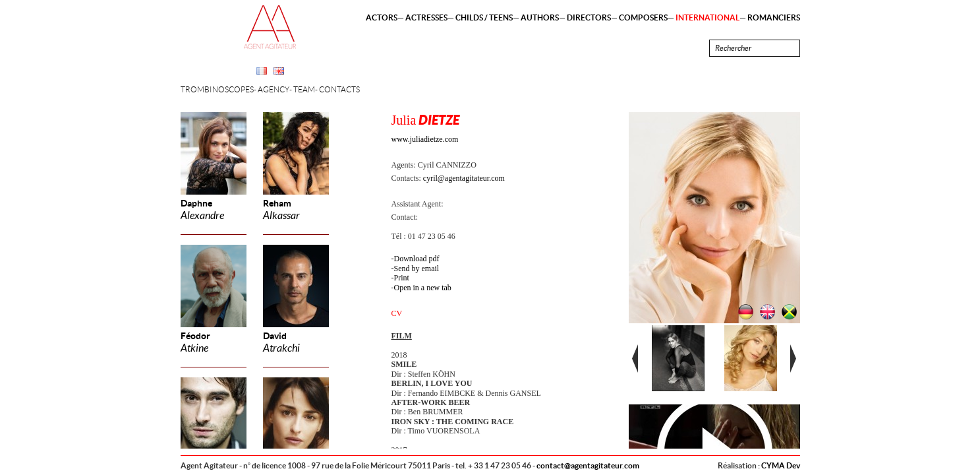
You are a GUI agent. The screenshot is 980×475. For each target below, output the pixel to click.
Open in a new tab (423, 288)
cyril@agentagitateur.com (464, 178)
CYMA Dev (781, 465)
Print (402, 278)
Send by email (417, 269)
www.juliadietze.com (425, 139)
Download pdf (417, 259)
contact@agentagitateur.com (588, 465)
